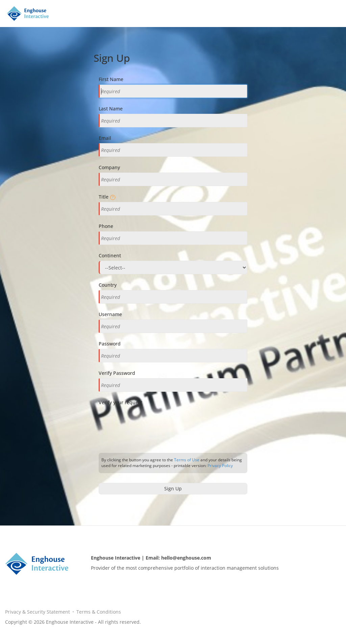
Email (105, 138)
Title (106, 197)
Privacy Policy (220, 466)
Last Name (111, 109)
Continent (110, 255)
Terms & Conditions (99, 612)
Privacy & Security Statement (38, 612)
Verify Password (117, 373)
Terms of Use (187, 460)
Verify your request (120, 402)
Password (110, 344)
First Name (111, 79)
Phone (106, 226)
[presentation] (150, 423)
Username (110, 314)
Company (109, 167)
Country (108, 285)
